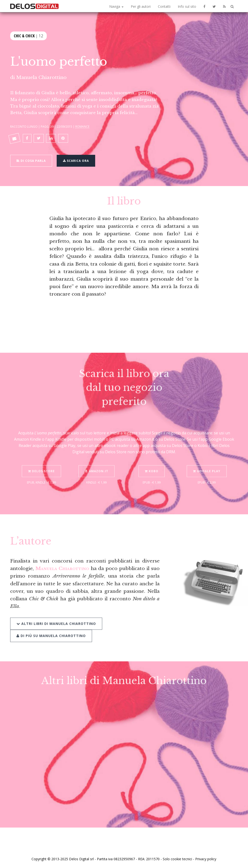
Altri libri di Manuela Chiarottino (56, 618)
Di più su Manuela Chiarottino (51, 630)
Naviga (116, 6)
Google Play (207, 466)
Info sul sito (187, 6)
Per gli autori (141, 6)
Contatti (164, 6)
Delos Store (41, 466)
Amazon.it (97, 466)
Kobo (152, 466)
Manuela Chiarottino (41, 77)
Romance (82, 126)
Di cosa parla (31, 160)
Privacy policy (206, 859)
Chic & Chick (24, 35)
